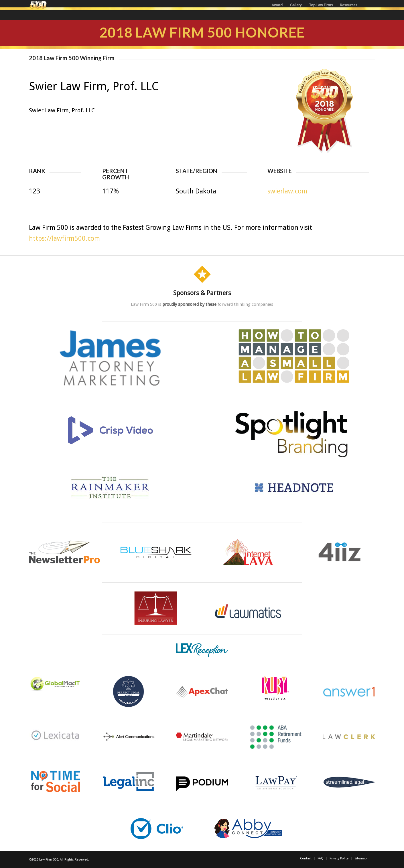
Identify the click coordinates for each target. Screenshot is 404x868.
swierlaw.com (287, 191)
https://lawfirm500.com (64, 239)
